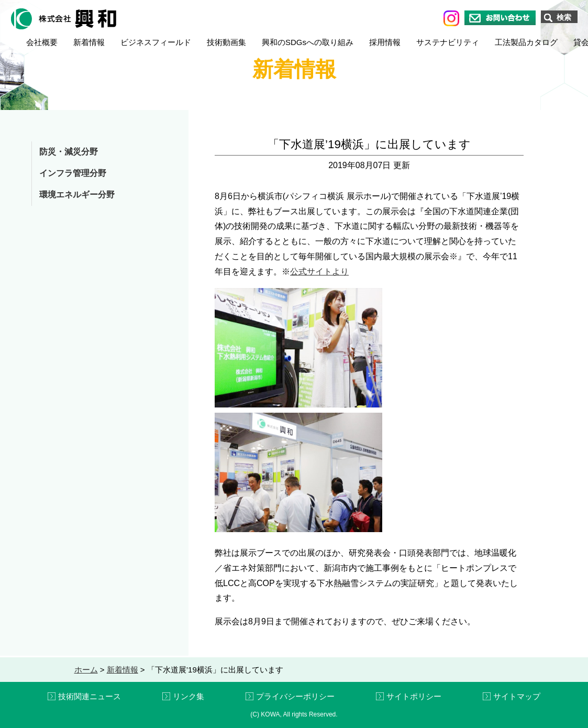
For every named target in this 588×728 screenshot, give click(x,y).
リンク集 (188, 696)
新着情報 (89, 42)
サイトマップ (517, 696)
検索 (564, 17)
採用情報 (385, 42)
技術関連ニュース (90, 696)
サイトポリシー (414, 696)
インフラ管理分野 (73, 173)
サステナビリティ (448, 42)
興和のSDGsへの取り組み (308, 42)
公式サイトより (319, 272)
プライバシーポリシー (295, 696)
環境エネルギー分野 (77, 195)
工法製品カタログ (526, 42)
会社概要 (42, 42)
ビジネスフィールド (156, 42)
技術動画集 (226, 42)
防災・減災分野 (69, 152)
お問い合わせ (500, 18)
